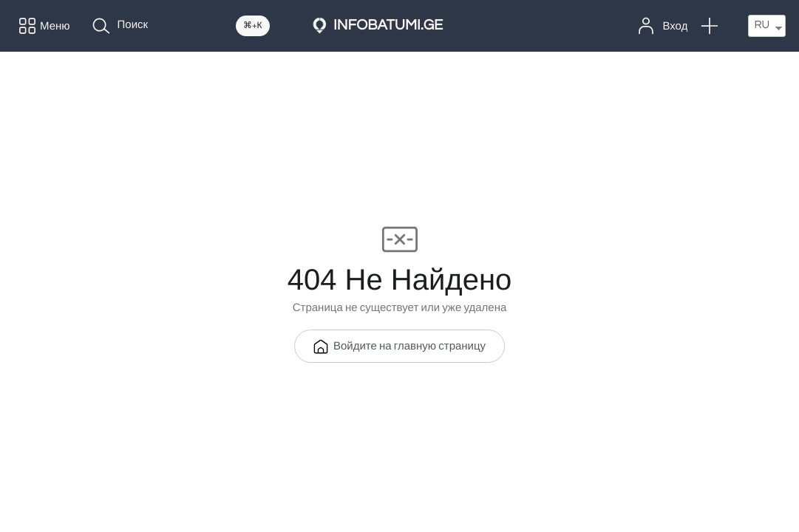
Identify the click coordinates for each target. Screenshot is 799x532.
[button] (710, 26)
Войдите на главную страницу (399, 347)
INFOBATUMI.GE (388, 26)
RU (762, 25)
